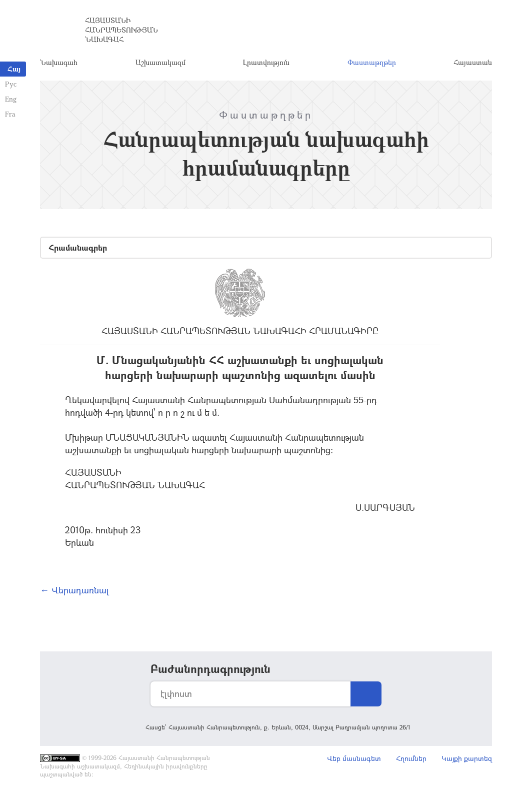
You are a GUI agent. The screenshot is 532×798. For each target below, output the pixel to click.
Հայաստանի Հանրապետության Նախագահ (121, 30)
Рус (11, 84)
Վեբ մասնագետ (354, 758)
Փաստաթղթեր (372, 62)
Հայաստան (473, 62)
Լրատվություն (266, 62)
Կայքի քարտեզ (467, 758)
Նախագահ (59, 62)
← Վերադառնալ (74, 590)
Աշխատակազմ (160, 62)
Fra (10, 114)
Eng (11, 99)
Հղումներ (411, 758)
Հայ (14, 69)
